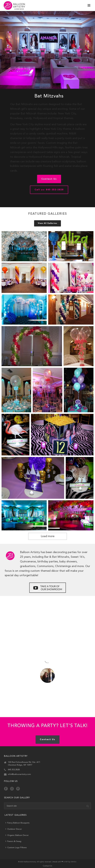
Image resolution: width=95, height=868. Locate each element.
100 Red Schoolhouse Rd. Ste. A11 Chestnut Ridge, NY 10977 (24, 764)
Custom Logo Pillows (16, 847)
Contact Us (47, 866)
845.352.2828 (14, 770)
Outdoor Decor (14, 829)
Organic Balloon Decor (17, 835)
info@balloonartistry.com (19, 774)
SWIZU (73, 862)
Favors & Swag (13, 841)
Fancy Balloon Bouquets (17, 823)
